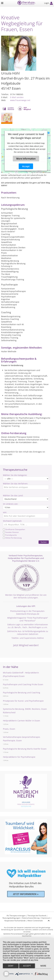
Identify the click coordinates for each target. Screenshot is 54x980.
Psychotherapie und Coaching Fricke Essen (23, 684)
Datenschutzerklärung (31, 918)
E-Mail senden (17, 97)
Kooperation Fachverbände (15, 921)
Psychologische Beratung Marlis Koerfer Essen (25, 749)
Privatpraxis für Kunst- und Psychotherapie (23, 701)
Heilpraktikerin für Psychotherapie (19, 757)
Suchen (44, 542)
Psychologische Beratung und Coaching (22, 693)
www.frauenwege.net (20, 100)
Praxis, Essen (9, 729)
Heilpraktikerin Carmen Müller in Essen (22, 721)
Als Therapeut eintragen (16, 916)
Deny (11, 966)
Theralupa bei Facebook (37, 916)
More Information (26, 159)
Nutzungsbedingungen (11, 918)
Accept (26, 166)
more (43, 966)
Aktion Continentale (35, 921)
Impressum (46, 918)
